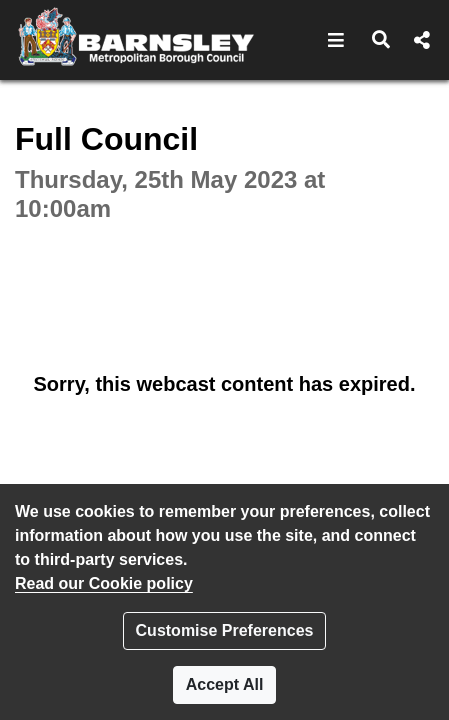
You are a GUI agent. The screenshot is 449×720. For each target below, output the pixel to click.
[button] (336, 40)
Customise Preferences (225, 630)
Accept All (225, 684)
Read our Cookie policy (104, 583)
